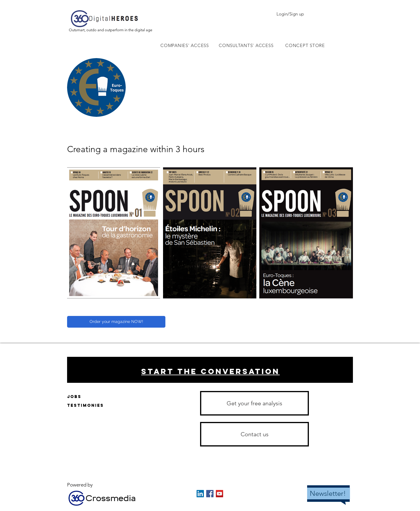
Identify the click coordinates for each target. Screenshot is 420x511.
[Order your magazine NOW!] (116, 322)
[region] (210, 370)
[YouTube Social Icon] (219, 494)
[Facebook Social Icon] (210, 494)
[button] (254, 434)
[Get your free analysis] (254, 403)
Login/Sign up (290, 14)
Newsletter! (328, 493)
